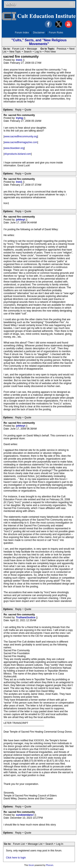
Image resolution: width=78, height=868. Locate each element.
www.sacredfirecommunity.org (21, 136)
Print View (50, 52)
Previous (61, 49)
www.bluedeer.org (14, 148)
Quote (28, 110)
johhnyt (21, 220)
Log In (38, 52)
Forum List (18, 49)
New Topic (15, 52)
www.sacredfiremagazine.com (21, 142)
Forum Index (22, 33)
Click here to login (16, 858)
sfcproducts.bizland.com (18, 154)
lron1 (19, 60)
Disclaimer (39, 33)
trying (20, 118)
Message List (35, 844)
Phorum (50, 865)
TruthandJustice (26, 617)
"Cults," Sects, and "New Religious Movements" (39, 42)
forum (31, 865)
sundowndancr (25, 815)
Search (28, 52)
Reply (18, 110)
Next (72, 49)
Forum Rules (56, 33)
